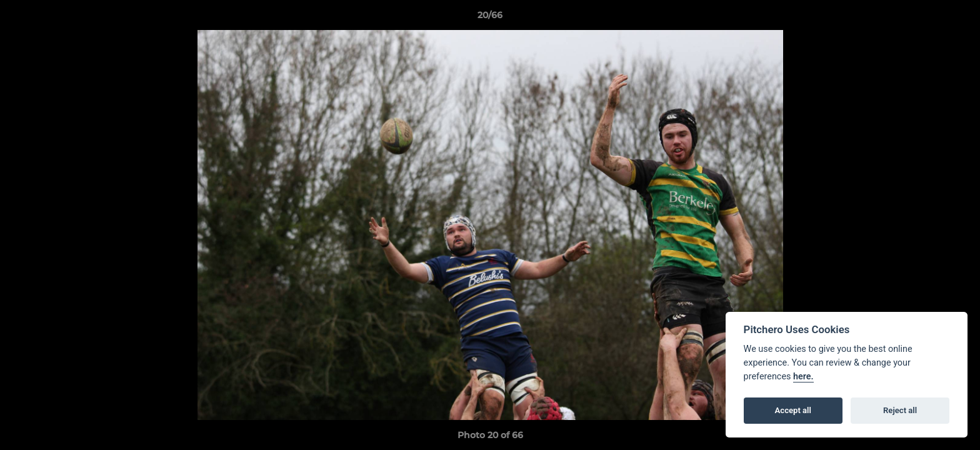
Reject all (900, 410)
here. (803, 377)
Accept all (793, 410)
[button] (957, 18)
